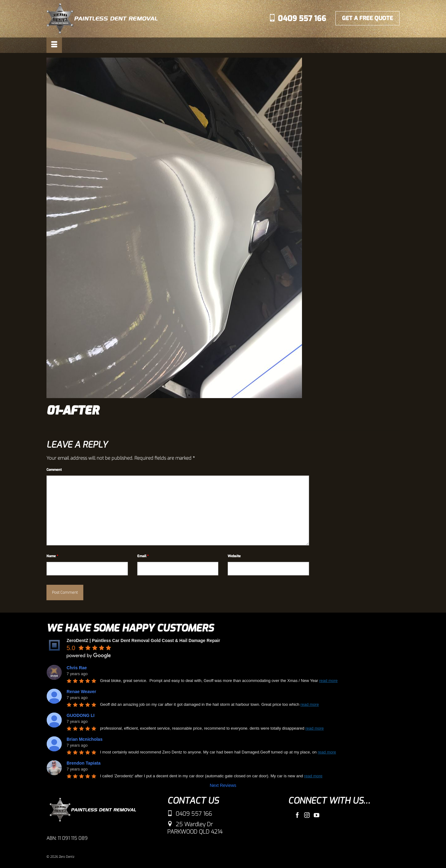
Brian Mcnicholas (85, 739)
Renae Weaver (81, 692)
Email (143, 556)
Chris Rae (77, 668)
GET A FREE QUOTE (367, 18)
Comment (54, 470)
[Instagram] (307, 815)
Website (234, 556)
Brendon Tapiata (83, 763)
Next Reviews (223, 785)
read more (328, 681)
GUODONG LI (81, 715)
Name (52, 556)
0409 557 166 (297, 19)
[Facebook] (297, 815)
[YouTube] (317, 815)
